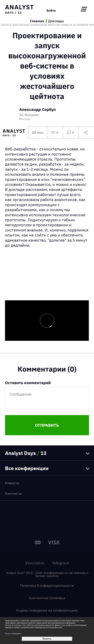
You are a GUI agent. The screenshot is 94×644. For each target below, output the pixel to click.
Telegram (60, 563)
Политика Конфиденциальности (47, 585)
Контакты (13, 493)
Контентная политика (47, 598)
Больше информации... (14, 634)
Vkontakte (35, 563)
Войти (51, 11)
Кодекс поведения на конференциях (47, 610)
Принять (47, 639)
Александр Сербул (37, 110)
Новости (12, 483)
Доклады (56, 21)
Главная (37, 21)
